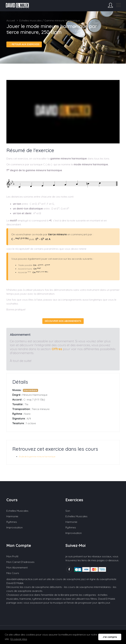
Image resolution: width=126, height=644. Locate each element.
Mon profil (12, 556)
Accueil (11, 20)
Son (68, 511)
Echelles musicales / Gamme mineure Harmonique (50, 20)
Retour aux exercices (24, 44)
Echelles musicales (17, 511)
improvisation (54, 599)
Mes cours (13, 573)
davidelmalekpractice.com (22, 579)
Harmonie (12, 516)
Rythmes (12, 522)
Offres (57, 349)
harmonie (25, 599)
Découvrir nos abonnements (63, 321)
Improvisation (15, 527)
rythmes (37, 599)
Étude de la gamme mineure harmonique (37, 457)
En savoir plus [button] (19, 639)
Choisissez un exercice (20, 595)
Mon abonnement (17, 567)
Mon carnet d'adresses (20, 562)
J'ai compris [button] (110, 637)
